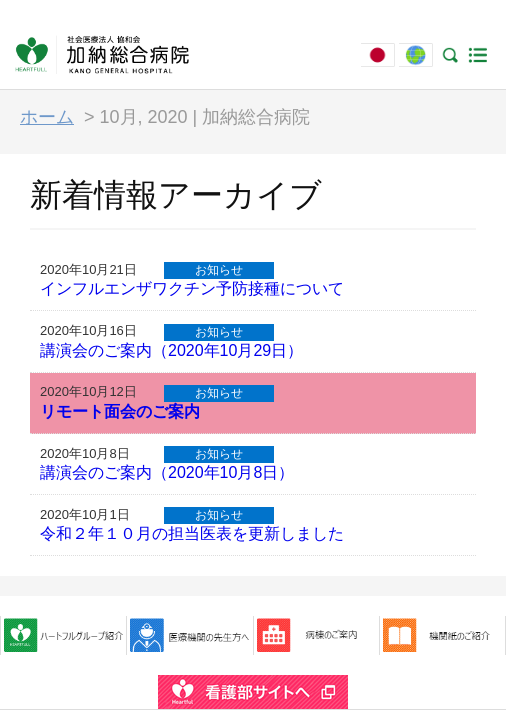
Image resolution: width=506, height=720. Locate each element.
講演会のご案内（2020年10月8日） (167, 472)
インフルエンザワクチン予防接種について (192, 288)
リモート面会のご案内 (120, 411)
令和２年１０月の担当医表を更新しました (192, 533)
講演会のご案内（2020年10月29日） (171, 350)
